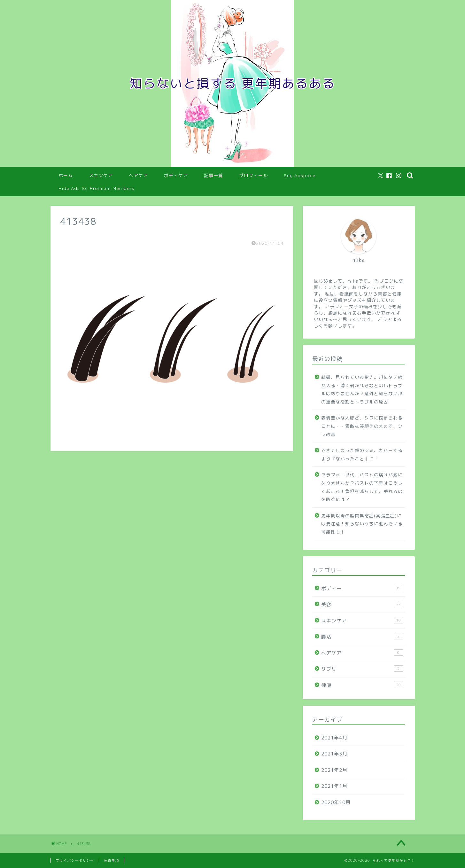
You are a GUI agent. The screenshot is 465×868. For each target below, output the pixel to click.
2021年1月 (334, 786)
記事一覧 (213, 176)
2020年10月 (336, 802)
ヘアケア (138, 176)
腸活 (362, 637)
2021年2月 (334, 770)
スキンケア (101, 176)
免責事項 (112, 860)
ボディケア (176, 176)
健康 (362, 685)
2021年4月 (334, 738)
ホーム (66, 176)
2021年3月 (334, 754)
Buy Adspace (300, 176)
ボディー (362, 588)
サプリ (362, 669)
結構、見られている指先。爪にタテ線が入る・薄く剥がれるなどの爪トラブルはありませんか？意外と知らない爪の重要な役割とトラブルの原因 (362, 389)
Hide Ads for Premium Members (96, 188)
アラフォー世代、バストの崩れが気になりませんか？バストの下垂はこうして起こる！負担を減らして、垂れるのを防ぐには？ (362, 487)
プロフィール (253, 176)
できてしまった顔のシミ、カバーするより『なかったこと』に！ (362, 454)
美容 (362, 604)
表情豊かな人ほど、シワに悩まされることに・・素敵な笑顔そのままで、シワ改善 (362, 426)
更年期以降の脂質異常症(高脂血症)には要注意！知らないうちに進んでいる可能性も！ (362, 524)
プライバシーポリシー (75, 860)
